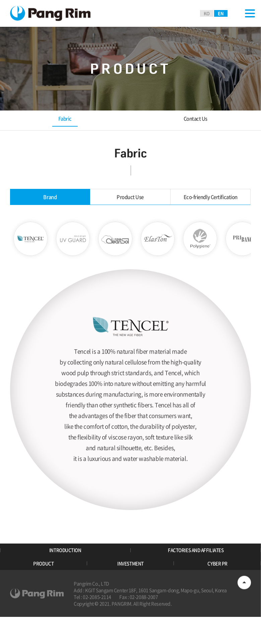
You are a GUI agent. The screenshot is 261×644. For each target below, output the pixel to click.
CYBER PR (217, 588)
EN (221, 13)
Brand (50, 199)
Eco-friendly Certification (211, 199)
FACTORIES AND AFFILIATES (196, 569)
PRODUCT (44, 588)
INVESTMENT (130, 588)
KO (207, 13)
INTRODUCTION (65, 569)
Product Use (130, 199)
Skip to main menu (0, 0)
